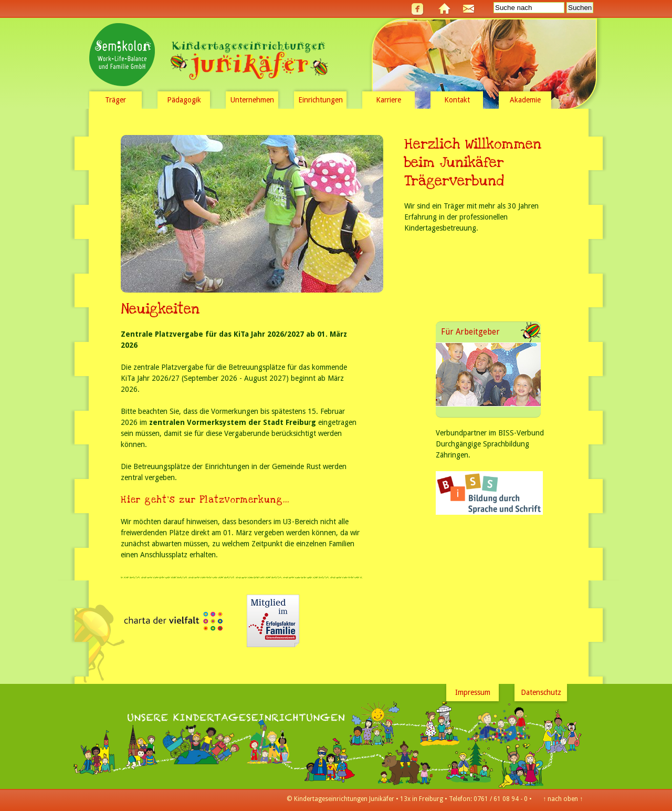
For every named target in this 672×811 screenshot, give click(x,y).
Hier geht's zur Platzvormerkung (202, 500)
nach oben (563, 799)
